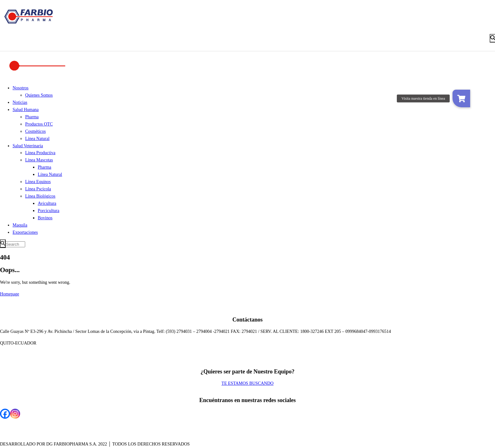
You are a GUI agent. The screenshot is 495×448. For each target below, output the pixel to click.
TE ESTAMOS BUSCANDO (247, 383)
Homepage (10, 294)
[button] (461, 98)
